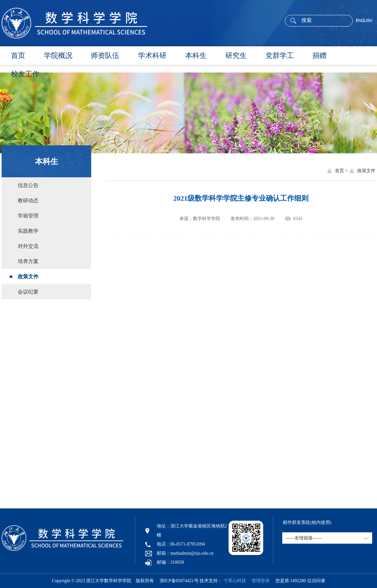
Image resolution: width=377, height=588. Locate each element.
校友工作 (25, 74)
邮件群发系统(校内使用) (307, 522)
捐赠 (319, 55)
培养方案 (28, 261)
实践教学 (28, 231)
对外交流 (28, 246)
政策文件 (28, 277)
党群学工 (280, 55)
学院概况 (58, 55)
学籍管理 (28, 216)
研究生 (236, 55)
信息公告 (28, 185)
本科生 (196, 55)
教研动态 (28, 200)
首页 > (342, 171)
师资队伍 (105, 55)
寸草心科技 (235, 581)
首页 (18, 55)
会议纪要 (28, 292)
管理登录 (258, 581)
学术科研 (152, 55)
